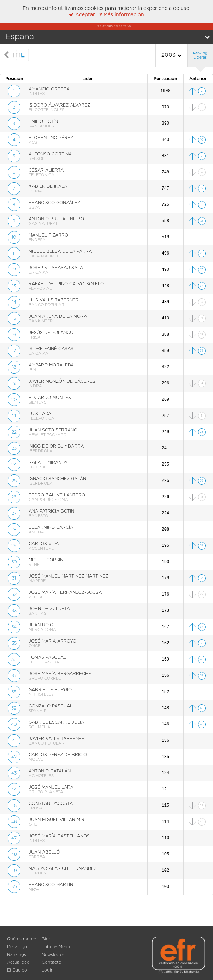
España (20, 37)
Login (48, 970)
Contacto (52, 962)
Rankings (17, 955)
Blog (47, 939)
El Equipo (17, 970)
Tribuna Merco (57, 947)
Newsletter (53, 955)
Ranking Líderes (200, 55)
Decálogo (17, 947)
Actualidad (18, 962)
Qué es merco (22, 939)
